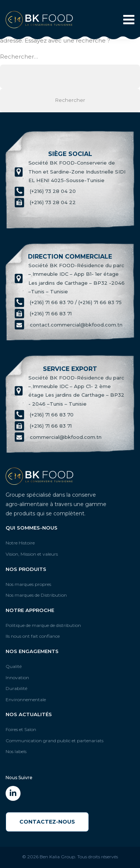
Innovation (17, 677)
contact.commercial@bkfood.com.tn (76, 325)
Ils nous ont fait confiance (33, 636)
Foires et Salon (21, 729)
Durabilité (16, 688)
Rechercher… (19, 57)
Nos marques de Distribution (36, 595)
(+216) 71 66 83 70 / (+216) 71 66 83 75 (76, 302)
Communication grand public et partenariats (55, 741)
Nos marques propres (28, 584)
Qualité (14, 666)
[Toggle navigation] (127, 20)
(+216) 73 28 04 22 (53, 203)
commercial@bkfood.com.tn (66, 437)
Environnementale (26, 700)
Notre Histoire (20, 543)
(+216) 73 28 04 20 (53, 191)
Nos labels (16, 751)
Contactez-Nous (47, 822)
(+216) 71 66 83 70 (52, 415)
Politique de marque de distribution (43, 625)
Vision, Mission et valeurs (32, 554)
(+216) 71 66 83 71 (51, 313)
